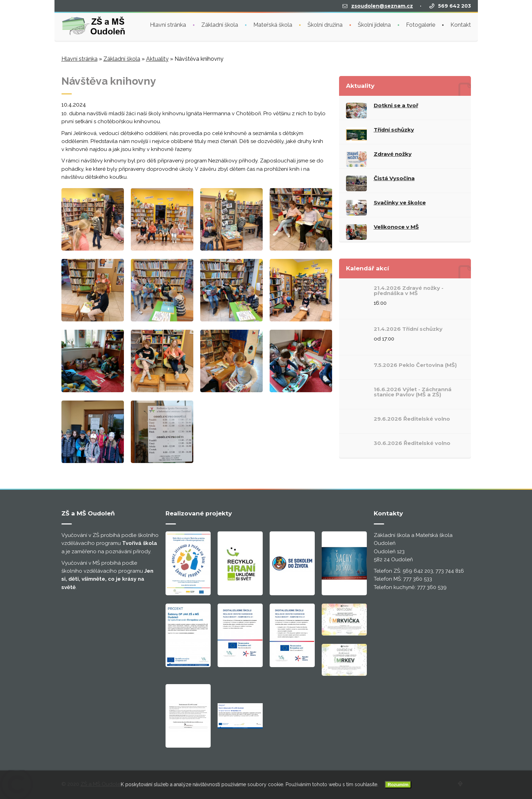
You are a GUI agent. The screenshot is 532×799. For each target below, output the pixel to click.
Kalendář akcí (368, 268)
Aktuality (157, 59)
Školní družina (325, 24)
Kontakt (461, 24)
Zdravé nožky (393, 154)
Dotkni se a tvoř (396, 105)
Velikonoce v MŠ (396, 227)
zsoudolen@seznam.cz (382, 5)
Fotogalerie (421, 24)
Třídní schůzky (394, 130)
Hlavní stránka (168, 24)
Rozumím (398, 785)
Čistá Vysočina (394, 178)
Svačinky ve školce (400, 203)
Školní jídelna (374, 24)
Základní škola (220, 24)
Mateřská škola (273, 24)
